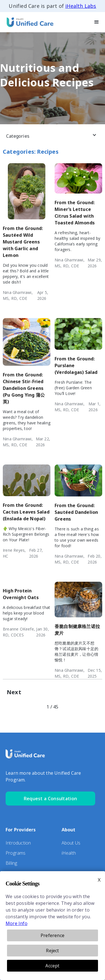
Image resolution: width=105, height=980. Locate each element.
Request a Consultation (51, 799)
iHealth (69, 853)
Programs (16, 853)
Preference (53, 935)
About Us (71, 843)
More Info (17, 923)
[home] (28, 22)
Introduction (18, 843)
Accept (52, 966)
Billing (11, 863)
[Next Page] (14, 692)
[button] (97, 22)
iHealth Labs (81, 6)
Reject (52, 951)
